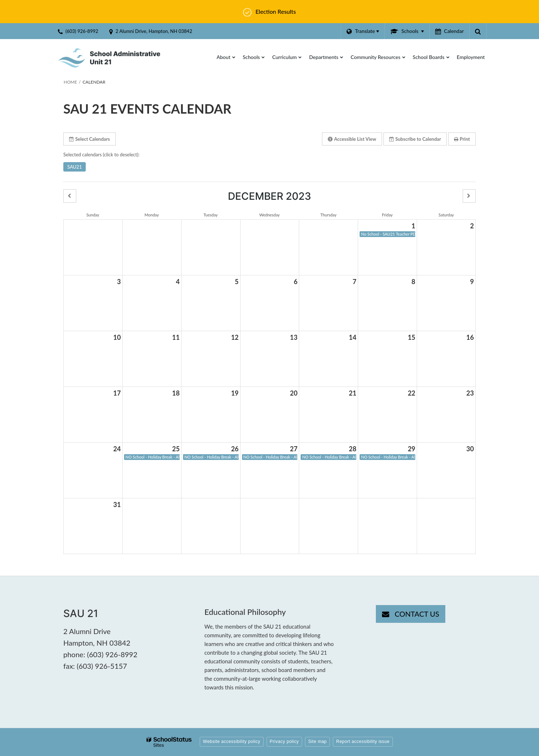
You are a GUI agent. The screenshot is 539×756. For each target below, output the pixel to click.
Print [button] (462, 139)
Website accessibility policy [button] (232, 742)
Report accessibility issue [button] (363, 742)
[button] (70, 196)
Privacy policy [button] (284, 742)
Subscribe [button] (415, 139)
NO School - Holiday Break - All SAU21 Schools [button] (153, 457)
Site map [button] (317, 742)
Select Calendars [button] (90, 139)
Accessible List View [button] (352, 139)
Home (70, 82)
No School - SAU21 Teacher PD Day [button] (388, 234)
